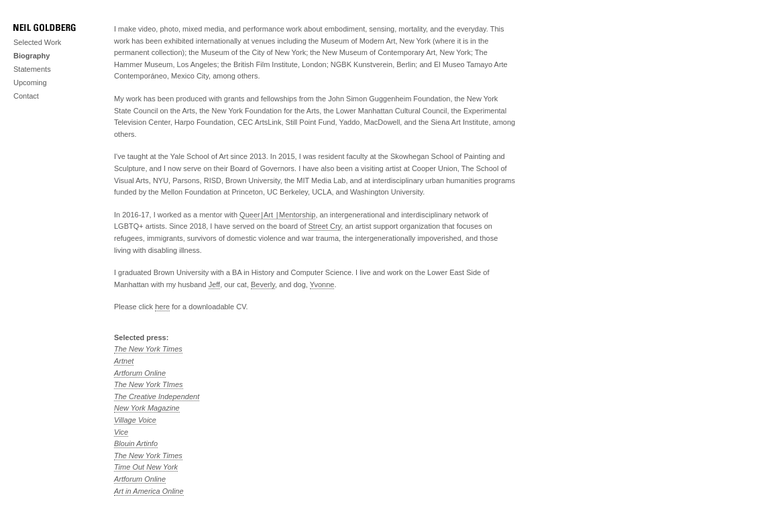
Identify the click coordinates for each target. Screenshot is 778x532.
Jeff (215, 284)
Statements (32, 69)
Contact (26, 96)
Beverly (263, 284)
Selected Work (37, 42)
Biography (32, 56)
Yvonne (322, 284)
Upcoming (30, 83)
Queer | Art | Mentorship (277, 215)
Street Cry (325, 226)
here (162, 307)
